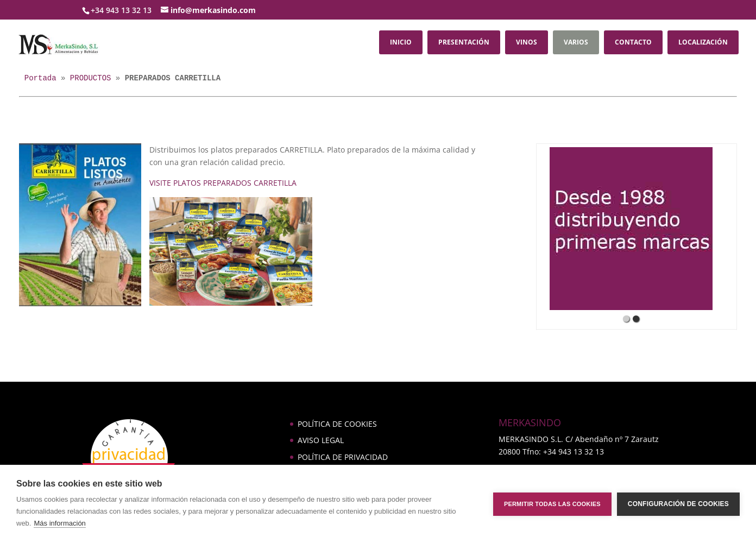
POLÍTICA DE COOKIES (337, 424)
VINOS (527, 42)
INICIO (401, 42)
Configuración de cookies (678, 504)
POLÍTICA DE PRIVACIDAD (343, 457)
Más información (59, 523)
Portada (40, 78)
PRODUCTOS (91, 78)
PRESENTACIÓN (464, 42)
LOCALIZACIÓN (703, 42)
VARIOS (576, 42)
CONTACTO (633, 42)
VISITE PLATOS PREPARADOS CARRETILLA (223, 183)
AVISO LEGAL (321, 440)
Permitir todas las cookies (552, 504)
